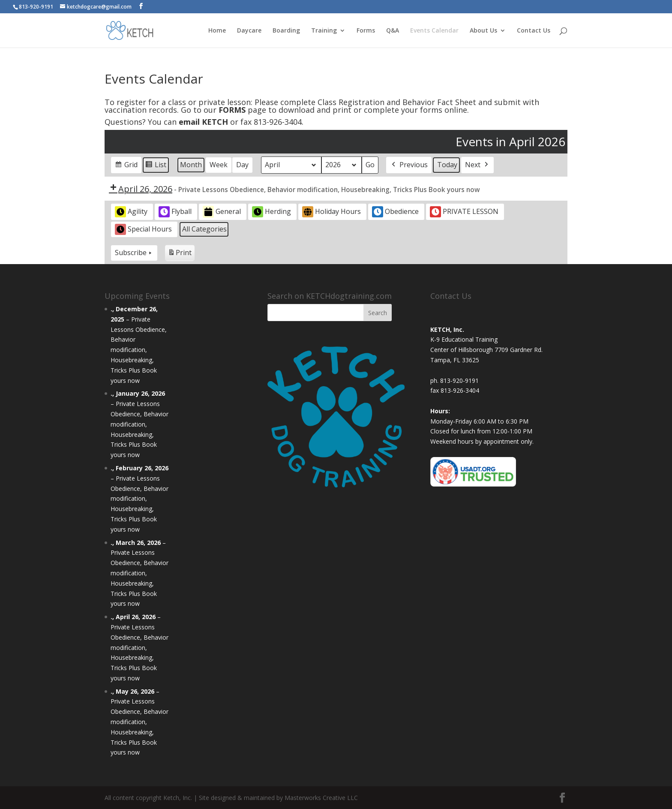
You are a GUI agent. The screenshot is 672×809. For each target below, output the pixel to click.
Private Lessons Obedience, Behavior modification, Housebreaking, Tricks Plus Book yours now (139, 350)
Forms (366, 31)
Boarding (286, 31)
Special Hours (143, 229)
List (156, 166)
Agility (131, 212)
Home (217, 31)
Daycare (249, 31)
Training (324, 31)
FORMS (232, 110)
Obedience (395, 212)
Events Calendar (434, 31)
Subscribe (134, 253)
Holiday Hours (331, 212)
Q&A (393, 31)
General (222, 212)
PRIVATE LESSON (464, 212)
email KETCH (203, 122)
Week (219, 165)
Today (447, 165)
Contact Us (534, 31)
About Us (483, 31)
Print (180, 254)
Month (191, 165)
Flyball (175, 212)
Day (242, 165)
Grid (126, 166)
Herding (271, 212)
